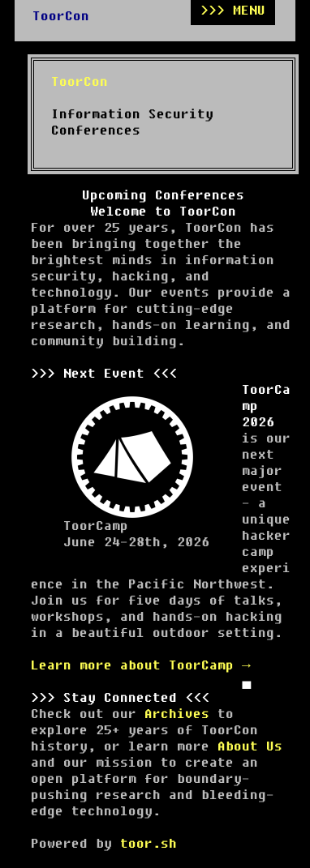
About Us (250, 746)
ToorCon (61, 16)
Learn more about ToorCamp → (141, 665)
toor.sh (149, 844)
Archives (177, 714)
